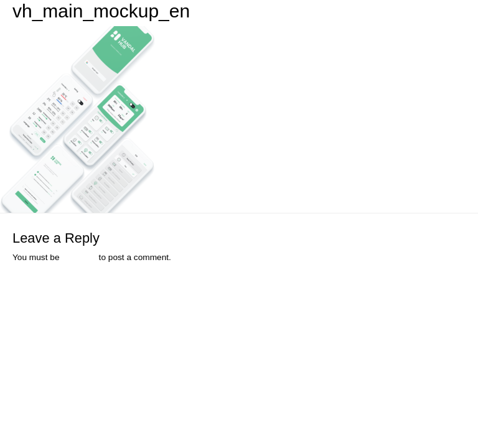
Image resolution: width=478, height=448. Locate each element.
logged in (79, 257)
